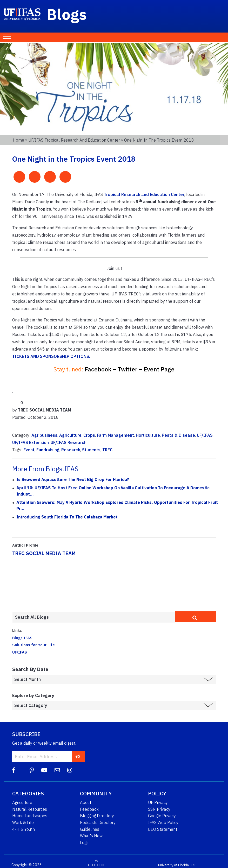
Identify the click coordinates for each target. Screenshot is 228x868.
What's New (91, 836)
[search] (195, 617)
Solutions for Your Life (33, 645)
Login (85, 842)
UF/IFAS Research (69, 442)
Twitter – (130, 369)
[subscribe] (78, 756)
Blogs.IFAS (22, 638)
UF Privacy (158, 802)
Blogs (67, 14)
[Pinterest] (32, 770)
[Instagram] (70, 770)
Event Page (159, 369)
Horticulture (148, 435)
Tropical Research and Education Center (144, 194)
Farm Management (115, 435)
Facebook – (100, 369)
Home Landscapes (30, 816)
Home (18, 140)
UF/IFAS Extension (31, 442)
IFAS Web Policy (163, 822)
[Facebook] (14, 770)
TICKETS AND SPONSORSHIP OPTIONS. (51, 356)
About (86, 802)
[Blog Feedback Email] (57, 770)
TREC (107, 450)
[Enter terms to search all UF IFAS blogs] (94, 617)
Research (71, 450)
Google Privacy (162, 816)
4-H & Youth (24, 829)
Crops (89, 435)
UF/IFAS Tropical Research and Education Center (74, 140)
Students (91, 450)
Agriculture (70, 435)
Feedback (89, 809)
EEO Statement (163, 829)
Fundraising (48, 450)
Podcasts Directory (98, 822)
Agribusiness (44, 435)
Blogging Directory (97, 816)
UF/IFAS (205, 435)
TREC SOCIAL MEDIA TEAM (44, 553)
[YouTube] (44, 770)
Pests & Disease (178, 435)
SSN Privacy (159, 809)
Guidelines (90, 829)
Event (29, 450)
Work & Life (23, 822)
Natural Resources (30, 809)
